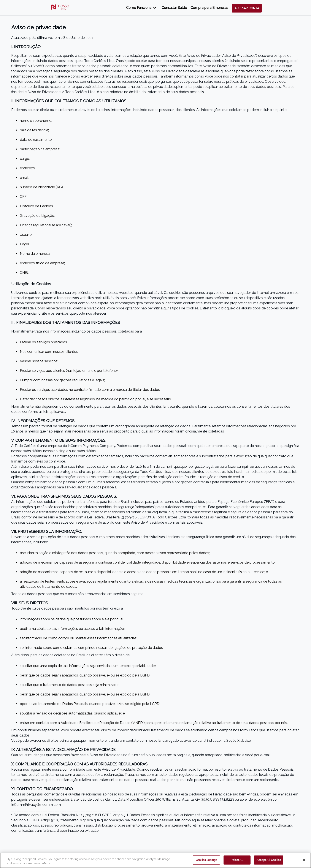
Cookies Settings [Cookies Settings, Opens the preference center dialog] (206, 860)
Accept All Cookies (269, 860)
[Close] (304, 860)
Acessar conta (247, 8)
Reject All (237, 860)
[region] (155, 860)
